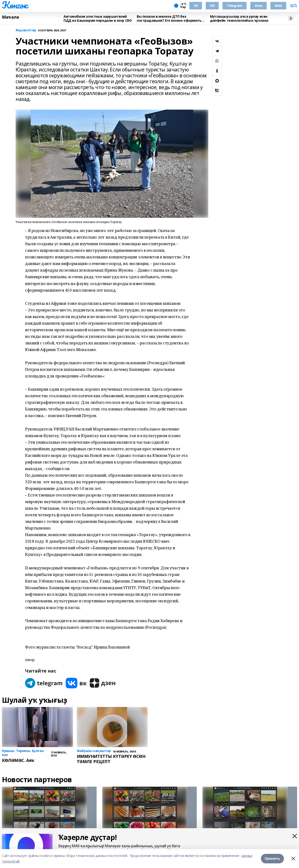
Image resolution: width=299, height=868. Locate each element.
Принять (272, 858)
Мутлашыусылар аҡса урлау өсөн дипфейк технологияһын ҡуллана (239, 19)
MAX (278, 6)
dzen (258, 6)
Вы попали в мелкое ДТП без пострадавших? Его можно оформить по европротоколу (169, 19)
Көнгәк (15, 5)
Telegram (235, 6)
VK (196, 6)
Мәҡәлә (10, 17)
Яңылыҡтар (26, 30)
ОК (212, 6)
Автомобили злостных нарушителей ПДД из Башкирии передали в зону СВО (98, 19)
